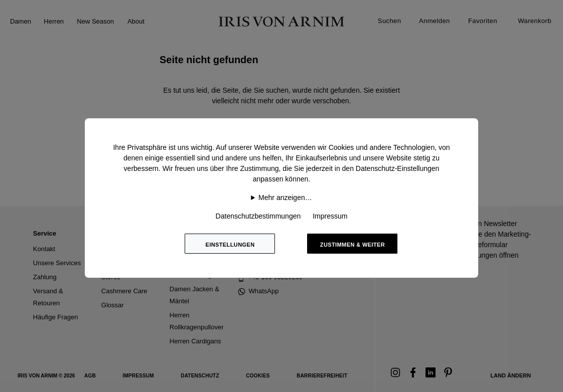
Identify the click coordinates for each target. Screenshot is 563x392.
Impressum (330, 216)
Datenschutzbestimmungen (258, 216)
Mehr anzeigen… (285, 198)
